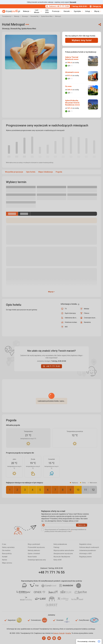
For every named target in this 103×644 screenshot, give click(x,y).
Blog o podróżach (34, 544)
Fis (67, 86)
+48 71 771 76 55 (51, 572)
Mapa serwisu (7, 563)
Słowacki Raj (35, 16)
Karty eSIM (57, 560)
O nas (4, 544)
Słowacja (25, 16)
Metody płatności (34, 550)
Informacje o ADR (85, 554)
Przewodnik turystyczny (36, 547)
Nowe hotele (32, 557)
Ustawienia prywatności (88, 550)
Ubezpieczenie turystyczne (63, 554)
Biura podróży (7, 554)
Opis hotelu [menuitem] (31, 172)
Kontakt (5, 557)
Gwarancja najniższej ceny (37, 560)
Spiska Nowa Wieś (47, 16)
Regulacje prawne (85, 557)
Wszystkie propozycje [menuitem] (14, 172)
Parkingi (56, 547)
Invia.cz (56, 633)
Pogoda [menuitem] (59, 172)
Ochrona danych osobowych (89, 547)
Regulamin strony (85, 544)
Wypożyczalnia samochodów (64, 550)
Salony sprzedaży (8, 547)
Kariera (4, 560)
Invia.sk (62, 633)
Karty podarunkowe (60, 544)
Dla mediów (6, 550)
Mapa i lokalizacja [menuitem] (46, 172)
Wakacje (17, 16)
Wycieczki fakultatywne (62, 557)
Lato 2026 (47, 11)
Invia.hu (68, 633)
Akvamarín (70, 72)
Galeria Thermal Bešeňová (72, 58)
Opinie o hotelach (34, 554)
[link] (38, 11)
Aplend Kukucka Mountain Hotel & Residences (72, 103)
